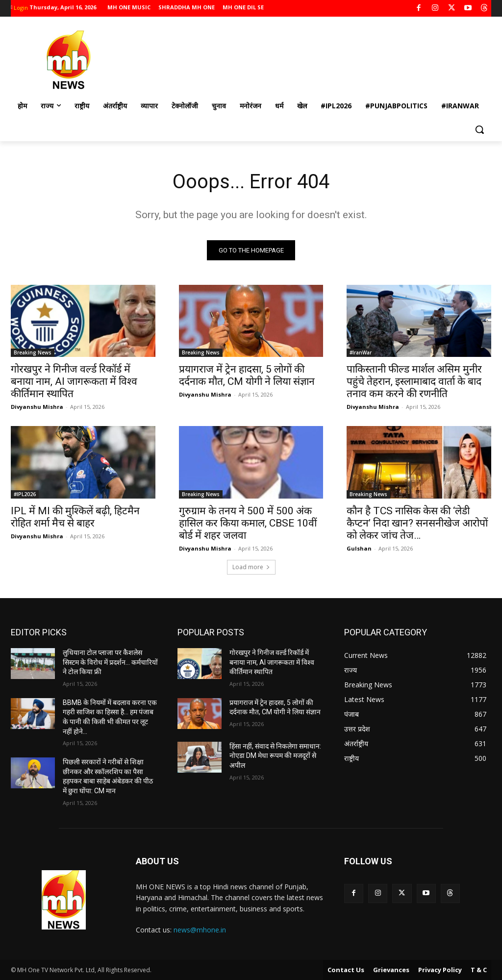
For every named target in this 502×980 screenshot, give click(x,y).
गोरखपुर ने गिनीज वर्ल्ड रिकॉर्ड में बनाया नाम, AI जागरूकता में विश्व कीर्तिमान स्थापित (74, 382)
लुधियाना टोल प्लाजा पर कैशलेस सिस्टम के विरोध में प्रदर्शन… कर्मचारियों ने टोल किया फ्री (110, 662)
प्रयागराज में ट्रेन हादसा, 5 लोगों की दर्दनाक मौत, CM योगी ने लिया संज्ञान (247, 376)
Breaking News (33, 353)
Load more (251, 567)
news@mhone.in (200, 930)
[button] (479, 129)
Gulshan (359, 548)
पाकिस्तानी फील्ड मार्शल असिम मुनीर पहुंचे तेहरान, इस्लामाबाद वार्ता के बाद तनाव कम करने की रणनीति (414, 382)
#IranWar (361, 353)
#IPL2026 (25, 494)
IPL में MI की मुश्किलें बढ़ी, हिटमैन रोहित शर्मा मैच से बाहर (75, 517)
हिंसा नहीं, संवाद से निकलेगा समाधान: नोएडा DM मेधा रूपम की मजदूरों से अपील (275, 756)
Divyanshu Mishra (37, 407)
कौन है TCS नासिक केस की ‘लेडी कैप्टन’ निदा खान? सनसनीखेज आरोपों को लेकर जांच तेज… (417, 523)
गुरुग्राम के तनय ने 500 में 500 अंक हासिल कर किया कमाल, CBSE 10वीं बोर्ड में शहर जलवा (248, 523)
